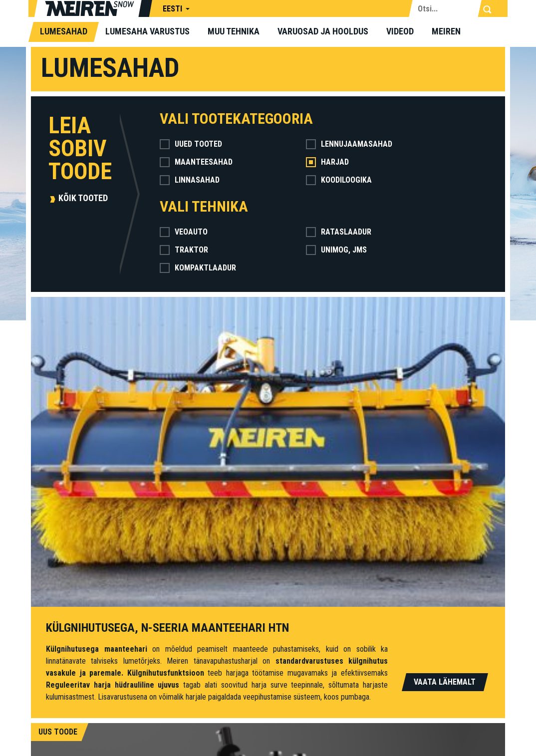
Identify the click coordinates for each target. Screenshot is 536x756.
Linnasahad (190, 180)
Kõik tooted (83, 198)
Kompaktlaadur (198, 268)
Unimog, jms (336, 250)
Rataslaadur (339, 232)
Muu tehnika (234, 31)
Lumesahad (64, 31)
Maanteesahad (196, 162)
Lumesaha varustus (147, 31)
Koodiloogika (339, 180)
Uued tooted (191, 144)
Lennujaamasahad (349, 144)
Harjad (327, 162)
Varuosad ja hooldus (323, 31)
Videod (400, 31)
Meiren (446, 31)
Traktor (184, 250)
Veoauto (184, 232)
